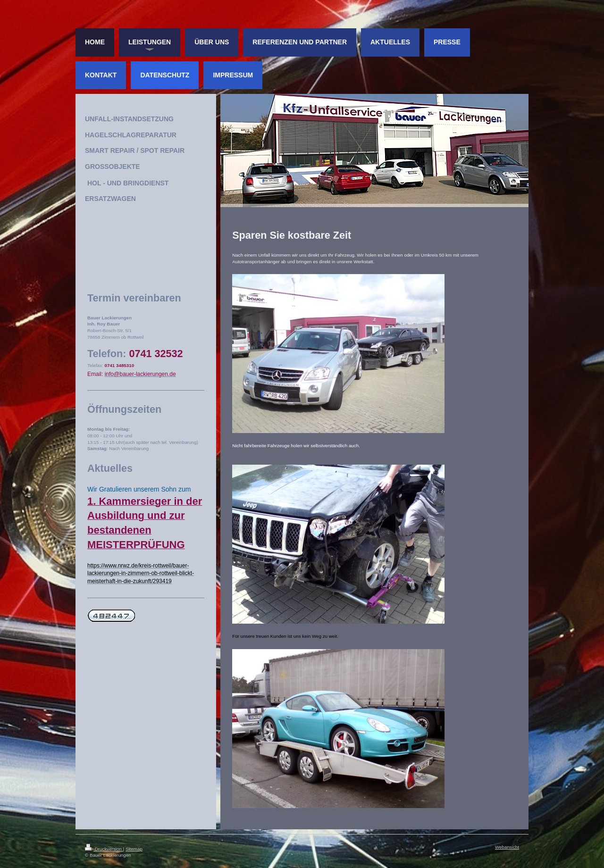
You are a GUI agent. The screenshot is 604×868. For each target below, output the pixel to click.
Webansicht (507, 847)
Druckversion (104, 849)
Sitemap (134, 849)
